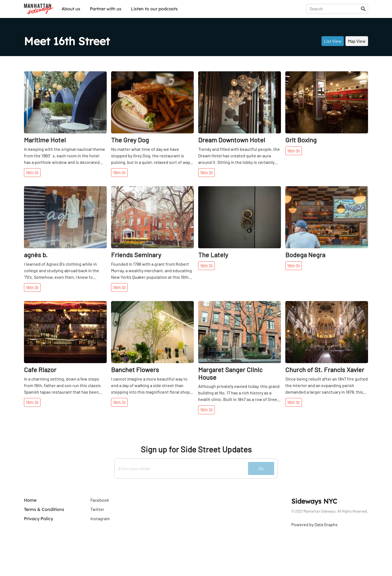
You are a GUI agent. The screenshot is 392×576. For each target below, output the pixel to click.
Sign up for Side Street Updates (196, 449)
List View (333, 41)
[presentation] (335, 9)
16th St (32, 172)
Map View (357, 41)
